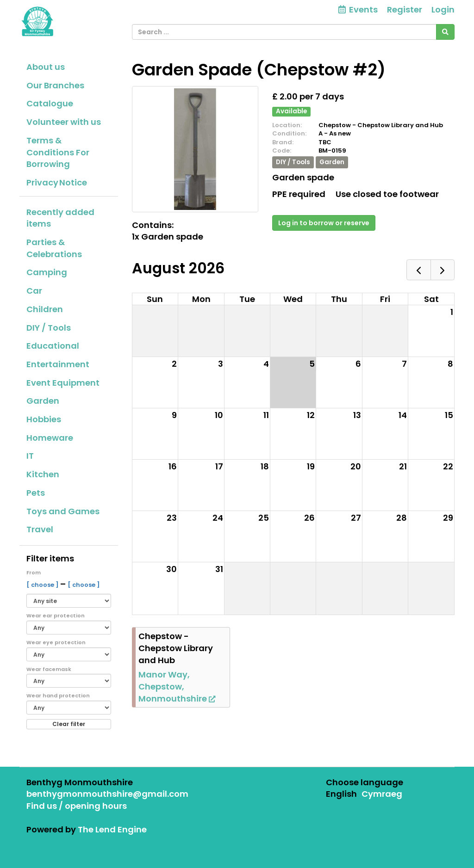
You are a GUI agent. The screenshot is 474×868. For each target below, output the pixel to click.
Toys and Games (63, 511)
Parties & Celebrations (54, 248)
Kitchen (43, 474)
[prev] (418, 270)
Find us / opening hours (77, 806)
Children (45, 309)
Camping (47, 272)
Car (34, 291)
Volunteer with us (64, 122)
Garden (43, 401)
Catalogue (50, 103)
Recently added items (60, 218)
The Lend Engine (112, 829)
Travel (40, 529)
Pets (36, 493)
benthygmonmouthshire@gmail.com (107, 794)
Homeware (50, 438)
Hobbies (44, 419)
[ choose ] (43, 585)
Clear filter (69, 724)
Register (405, 9)
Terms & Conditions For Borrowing (58, 152)
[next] (443, 270)
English (341, 794)
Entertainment (58, 364)
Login (443, 9)
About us (46, 67)
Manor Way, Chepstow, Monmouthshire (177, 686)
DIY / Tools (49, 328)
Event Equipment (63, 383)
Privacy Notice (57, 182)
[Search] (445, 32)
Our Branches (55, 85)
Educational (53, 346)
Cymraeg (382, 794)
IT (30, 456)
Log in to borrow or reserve (324, 223)
